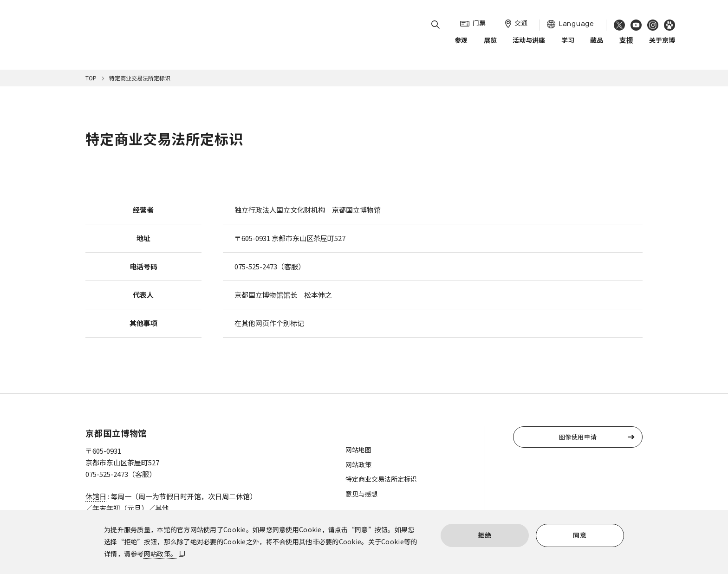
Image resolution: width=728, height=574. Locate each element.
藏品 (597, 46)
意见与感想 (362, 494)
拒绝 (484, 535)
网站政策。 (160, 554)
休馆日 (96, 496)
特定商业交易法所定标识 (381, 479)
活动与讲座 (529, 46)
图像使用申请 (578, 437)
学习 (568, 46)
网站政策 (358, 464)
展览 (490, 46)
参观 (461, 46)
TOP (91, 78)
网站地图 (358, 450)
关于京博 (662, 46)
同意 (580, 535)
